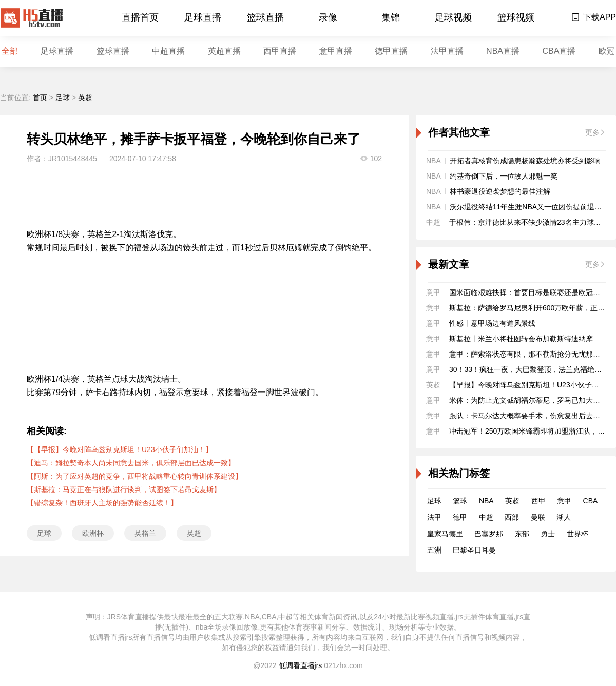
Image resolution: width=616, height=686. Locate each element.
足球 (63, 97)
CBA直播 (559, 51)
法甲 (434, 517)
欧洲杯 (93, 533)
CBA (591, 501)
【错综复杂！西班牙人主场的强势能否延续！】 (102, 503)
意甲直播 (336, 51)
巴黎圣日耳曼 (474, 550)
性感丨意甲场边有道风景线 (492, 323)
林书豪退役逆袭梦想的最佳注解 (500, 191)
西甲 (538, 501)
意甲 (564, 501)
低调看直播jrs (301, 665)
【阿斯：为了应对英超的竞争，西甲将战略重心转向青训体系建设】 (134, 476)
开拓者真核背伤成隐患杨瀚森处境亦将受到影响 (525, 161)
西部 (512, 517)
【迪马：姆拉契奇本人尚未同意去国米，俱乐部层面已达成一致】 (131, 463)
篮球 (460, 501)
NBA (486, 501)
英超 (85, 97)
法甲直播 (447, 51)
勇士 (548, 534)
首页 (40, 97)
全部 (10, 51)
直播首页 (140, 17)
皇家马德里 (445, 534)
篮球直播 (265, 17)
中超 (486, 517)
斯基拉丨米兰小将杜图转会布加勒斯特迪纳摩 (521, 339)
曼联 (538, 517)
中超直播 (168, 51)
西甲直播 (280, 51)
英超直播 (224, 51)
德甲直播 (391, 51)
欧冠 (607, 51)
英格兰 (145, 533)
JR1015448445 (73, 159)
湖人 (564, 517)
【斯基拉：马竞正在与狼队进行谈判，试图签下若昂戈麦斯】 (124, 489)
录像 (328, 17)
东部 (522, 534)
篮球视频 (516, 17)
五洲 (434, 550)
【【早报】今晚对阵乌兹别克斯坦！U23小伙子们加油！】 (120, 449)
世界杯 (577, 534)
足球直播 (203, 17)
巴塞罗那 (489, 534)
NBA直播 (503, 51)
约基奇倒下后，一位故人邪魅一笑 (504, 176)
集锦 (391, 17)
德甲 (460, 517)
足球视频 (453, 17)
